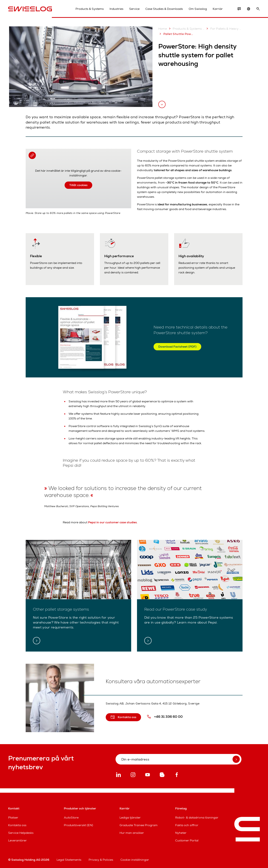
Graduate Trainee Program (139, 825)
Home (163, 29)
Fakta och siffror (187, 825)
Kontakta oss (17, 825)
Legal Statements (69, 860)
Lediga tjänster (130, 818)
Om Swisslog (198, 9)
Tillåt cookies (78, 185)
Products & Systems (90, 9)
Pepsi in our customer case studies (112, 522)
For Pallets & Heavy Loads (223, 29)
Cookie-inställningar (135, 860)
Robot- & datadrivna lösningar (197, 818)
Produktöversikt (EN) (78, 825)
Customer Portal (187, 840)
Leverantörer (17, 840)
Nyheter (181, 833)
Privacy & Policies (101, 860)
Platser (13, 818)
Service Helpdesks (21, 833)
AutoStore (71, 818)
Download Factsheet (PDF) (177, 347)
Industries (116, 9)
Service (134, 9)
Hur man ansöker (132, 833)
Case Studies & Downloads (164, 9)
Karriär (218, 9)
